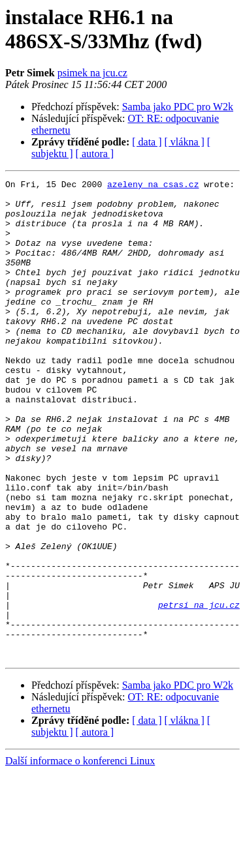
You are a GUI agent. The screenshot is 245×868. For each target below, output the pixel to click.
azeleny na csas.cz (153, 186)
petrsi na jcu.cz (199, 691)
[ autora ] (95, 154)
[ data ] (147, 142)
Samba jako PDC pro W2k (178, 107)
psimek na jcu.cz (92, 73)
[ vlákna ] (185, 142)
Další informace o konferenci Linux (80, 857)
